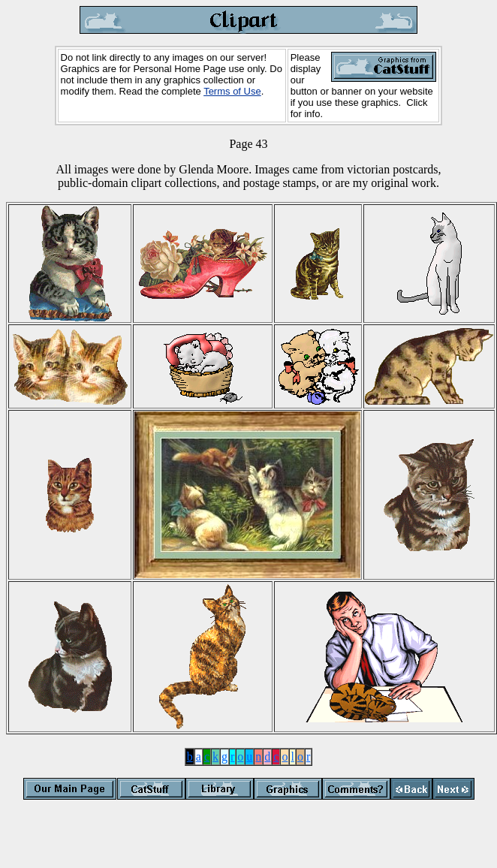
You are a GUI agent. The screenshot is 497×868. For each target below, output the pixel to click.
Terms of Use (232, 91)
